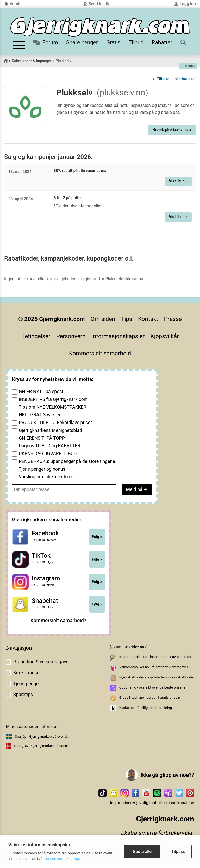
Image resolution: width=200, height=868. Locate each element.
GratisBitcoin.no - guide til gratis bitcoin (150, 697)
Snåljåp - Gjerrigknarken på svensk (41, 737)
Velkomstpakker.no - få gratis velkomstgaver (154, 667)
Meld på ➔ (137, 489)
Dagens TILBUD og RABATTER (49, 446)
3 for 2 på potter (68, 198)
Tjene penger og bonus (42, 469)
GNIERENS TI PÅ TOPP (42, 438)
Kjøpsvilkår (165, 336)
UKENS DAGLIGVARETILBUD (48, 454)
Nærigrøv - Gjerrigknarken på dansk (41, 746)
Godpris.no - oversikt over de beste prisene (152, 687)
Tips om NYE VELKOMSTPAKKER (52, 407)
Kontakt (148, 319)
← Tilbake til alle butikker (174, 79)
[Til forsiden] (100, 27)
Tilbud (136, 42)
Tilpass (178, 851)
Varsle (13, 4)
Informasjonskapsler (118, 336)
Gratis (113, 42)
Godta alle (142, 851)
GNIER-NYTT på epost (41, 392)
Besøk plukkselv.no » (172, 130)
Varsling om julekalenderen (46, 477)
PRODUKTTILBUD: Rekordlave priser (55, 423)
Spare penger (82, 42)
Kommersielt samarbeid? (58, 620)
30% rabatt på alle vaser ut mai (80, 171)
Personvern (71, 336)
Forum (46, 42)
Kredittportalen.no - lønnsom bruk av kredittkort (156, 657)
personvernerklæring (62, 859)
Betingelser (36, 336)
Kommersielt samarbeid (100, 353)
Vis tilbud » (178, 181)
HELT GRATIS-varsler (40, 415)
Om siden (103, 319)
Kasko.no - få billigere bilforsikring (146, 708)
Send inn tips (98, 4)
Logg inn (185, 4)
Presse (173, 319)
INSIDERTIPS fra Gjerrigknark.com (53, 399)
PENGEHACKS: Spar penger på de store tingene (67, 461)
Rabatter (162, 42)
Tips (127, 319)
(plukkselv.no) (123, 92)
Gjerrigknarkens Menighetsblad (50, 430)
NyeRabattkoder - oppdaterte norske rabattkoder (157, 677)
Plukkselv (63, 61)
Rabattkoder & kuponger (32, 61)
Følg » (97, 537)
